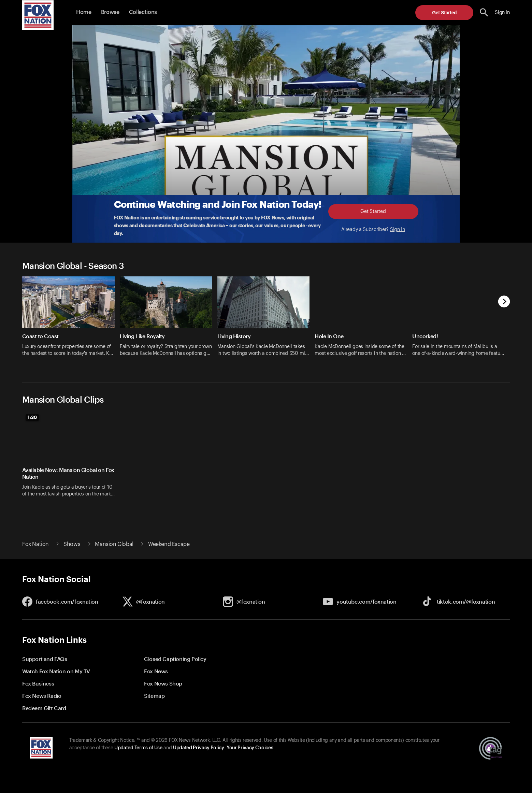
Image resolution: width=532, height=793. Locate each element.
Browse (110, 12)
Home (84, 12)
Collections (143, 12)
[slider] (266, 321)
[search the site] (484, 12)
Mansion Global (114, 544)
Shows (72, 544)
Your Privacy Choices (250, 748)
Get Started (444, 13)
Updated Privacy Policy (199, 748)
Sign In (398, 230)
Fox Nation (35, 544)
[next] (504, 302)
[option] (71, 321)
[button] (484, 12)
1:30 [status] (32, 417)
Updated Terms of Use (138, 748)
